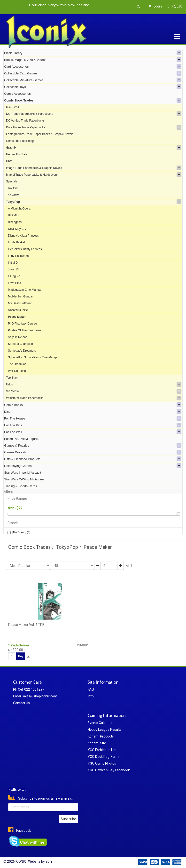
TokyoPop (94, 202)
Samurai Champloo (20, 344)
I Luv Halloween (18, 256)
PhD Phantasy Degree (22, 324)
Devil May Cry (17, 229)
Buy (21, 656)
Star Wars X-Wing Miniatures (24, 479)
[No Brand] (19, 532)
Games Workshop (93, 452)
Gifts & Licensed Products (93, 459)
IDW (9, 161)
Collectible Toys (93, 87)
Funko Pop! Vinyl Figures (22, 439)
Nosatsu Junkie (18, 310)
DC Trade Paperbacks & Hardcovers (94, 114)
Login (154, 6)
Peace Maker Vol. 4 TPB (26, 625)
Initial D (13, 263)
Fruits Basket (16, 242)
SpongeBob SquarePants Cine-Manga (33, 357)
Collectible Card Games (93, 73)
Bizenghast (15, 222)
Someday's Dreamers (22, 351)
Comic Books (93, 405)
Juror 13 (13, 269)
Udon (94, 384)
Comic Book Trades (93, 100)
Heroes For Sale (17, 154)
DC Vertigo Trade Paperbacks (25, 121)
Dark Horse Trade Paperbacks (94, 127)
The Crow (12, 195)
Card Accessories (93, 66)
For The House (93, 418)
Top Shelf (12, 378)
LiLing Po (14, 276)
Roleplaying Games (93, 466)
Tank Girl (12, 188)
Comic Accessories (17, 94)
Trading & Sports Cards (20, 486)
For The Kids (93, 425)
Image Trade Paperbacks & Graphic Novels (94, 168)
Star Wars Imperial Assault (23, 473)
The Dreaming (17, 364)
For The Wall (93, 432)
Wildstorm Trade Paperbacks (94, 398)
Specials (12, 181)
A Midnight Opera (19, 209)
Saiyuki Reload (18, 337)
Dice (93, 412)
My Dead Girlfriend (20, 303)
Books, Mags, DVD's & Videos (93, 60)
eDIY (49, 861)
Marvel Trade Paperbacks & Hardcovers (94, 175)
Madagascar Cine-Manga (24, 290)
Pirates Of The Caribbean (24, 330)
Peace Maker (17, 317)
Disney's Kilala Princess (23, 236)
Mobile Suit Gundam (21, 297)
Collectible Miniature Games (93, 80)
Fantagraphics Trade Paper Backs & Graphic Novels (40, 134)
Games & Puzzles (93, 445)
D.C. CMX (13, 107)
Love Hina (15, 283)
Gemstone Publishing (20, 141)
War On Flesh (17, 371)
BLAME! (13, 215)
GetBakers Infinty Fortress (25, 249)
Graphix (94, 148)
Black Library (93, 53)
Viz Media (94, 391)
